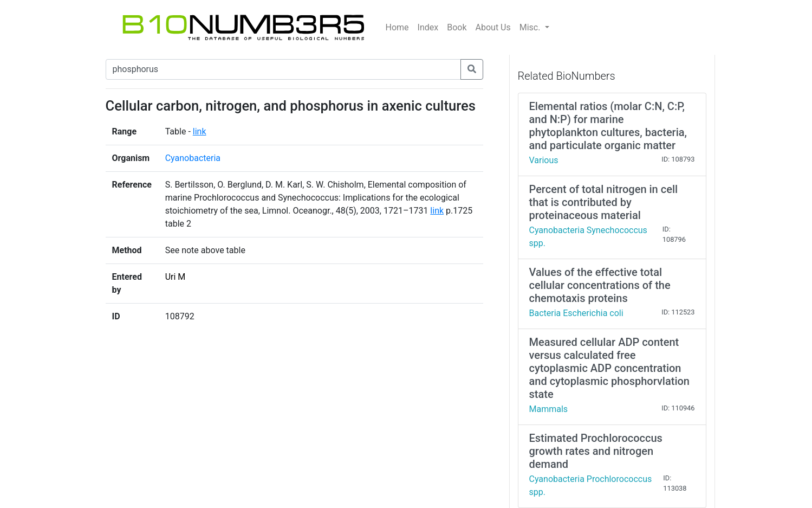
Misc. (531, 27)
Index (428, 27)
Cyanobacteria (193, 158)
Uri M (176, 277)
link (200, 131)
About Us (493, 27)
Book (457, 27)
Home (397, 27)
